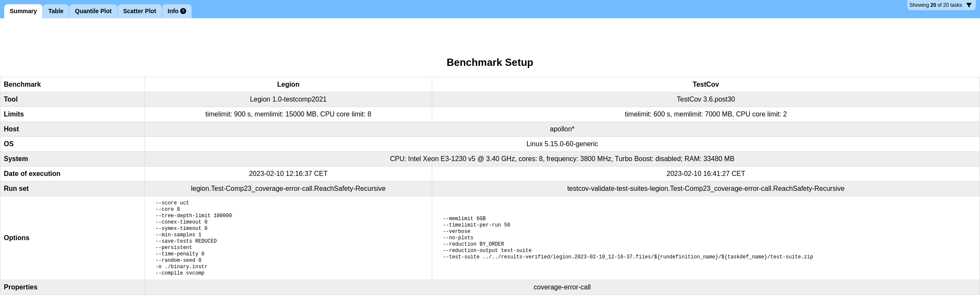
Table (56, 11)
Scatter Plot (140, 11)
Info (177, 11)
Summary (23, 11)
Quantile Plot (93, 11)
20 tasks (940, 6)
